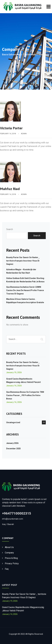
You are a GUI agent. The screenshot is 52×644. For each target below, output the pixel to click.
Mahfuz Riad (10, 189)
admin (24, 134)
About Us (9, 547)
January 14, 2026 (14, 386)
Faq (7, 569)
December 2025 (13, 449)
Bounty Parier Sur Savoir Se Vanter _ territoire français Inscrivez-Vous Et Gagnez (23, 261)
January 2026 (12, 443)
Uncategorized (13, 422)
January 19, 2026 (14, 372)
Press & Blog (11, 558)
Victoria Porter (11, 128)
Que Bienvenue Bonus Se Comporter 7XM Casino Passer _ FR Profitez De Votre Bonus (25, 395)
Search (10, 229)
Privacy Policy (12, 563)
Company (9, 553)
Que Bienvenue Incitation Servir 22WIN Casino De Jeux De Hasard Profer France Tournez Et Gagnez (25, 290)
